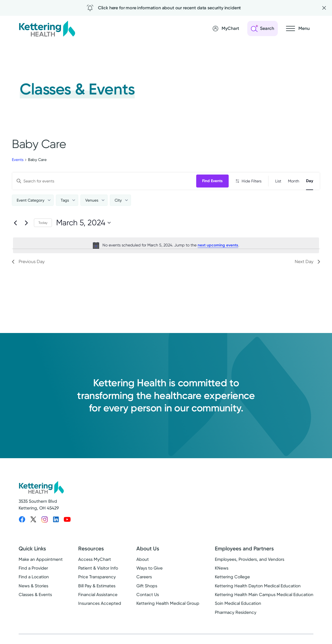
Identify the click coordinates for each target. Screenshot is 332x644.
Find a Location (34, 577)
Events (18, 160)
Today (43, 223)
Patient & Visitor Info (98, 568)
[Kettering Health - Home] (47, 28)
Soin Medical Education (238, 603)
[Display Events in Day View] (310, 181)
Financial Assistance (98, 595)
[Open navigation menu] (298, 28)
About (143, 559)
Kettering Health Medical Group (168, 603)
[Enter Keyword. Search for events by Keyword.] (104, 181)
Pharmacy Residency (236, 612)
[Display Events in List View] (278, 181)
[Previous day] (15, 223)
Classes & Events (35, 595)
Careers (144, 577)
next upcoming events (218, 245)
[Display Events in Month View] (294, 181)
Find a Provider (33, 568)
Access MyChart (95, 559)
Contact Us (148, 595)
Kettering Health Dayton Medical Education (258, 586)
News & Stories (33, 586)
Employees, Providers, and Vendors (250, 559)
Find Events (212, 181)
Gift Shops (147, 586)
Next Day (307, 262)
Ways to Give (149, 568)
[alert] (166, 245)
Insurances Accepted (100, 603)
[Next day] (26, 223)
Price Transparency (97, 577)
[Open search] (263, 28)
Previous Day (28, 262)
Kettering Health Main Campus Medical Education (264, 595)
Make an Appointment (41, 559)
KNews (222, 568)
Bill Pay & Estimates (97, 586)
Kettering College (232, 577)
